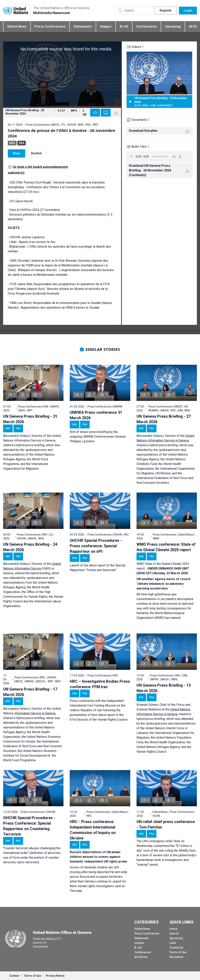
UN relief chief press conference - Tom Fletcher (166, 824)
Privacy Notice (55, 976)
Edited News (17, 26)
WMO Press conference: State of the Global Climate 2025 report (166, 547)
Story (17, 153)
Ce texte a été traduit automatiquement (40, 167)
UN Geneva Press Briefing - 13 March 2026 (164, 688)
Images (106, 26)
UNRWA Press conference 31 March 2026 (96, 415)
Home (173, 929)
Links (173, 943)
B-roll (124, 26)
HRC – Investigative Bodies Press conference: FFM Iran (100, 684)
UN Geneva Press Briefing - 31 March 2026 (30, 419)
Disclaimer (177, 957)
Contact (14, 976)
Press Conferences (50, 26)
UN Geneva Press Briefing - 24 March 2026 (30, 547)
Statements (83, 26)
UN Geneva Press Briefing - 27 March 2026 (164, 419)
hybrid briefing (40, 573)
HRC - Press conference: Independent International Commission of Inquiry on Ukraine (93, 830)
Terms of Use (178, 952)
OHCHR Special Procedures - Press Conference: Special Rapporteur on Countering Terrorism (29, 826)
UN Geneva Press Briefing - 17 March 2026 (30, 692)
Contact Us (176, 948)
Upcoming (173, 26)
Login (188, 10)
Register (166, 10)
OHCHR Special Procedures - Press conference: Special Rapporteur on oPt (96, 546)
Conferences (147, 26)
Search (174, 933)
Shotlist (36, 153)
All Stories (141, 957)
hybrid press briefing (30, 445)
